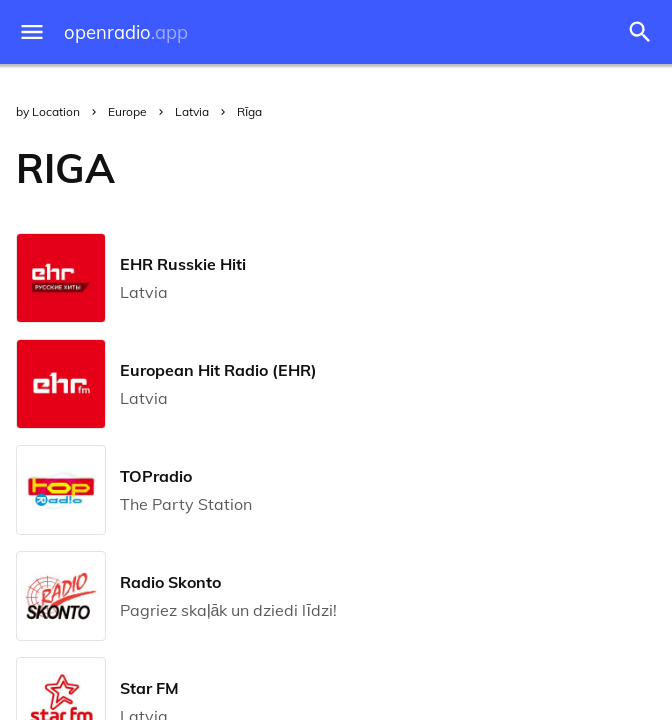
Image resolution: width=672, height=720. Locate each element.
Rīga (249, 111)
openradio (126, 32)
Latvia (192, 111)
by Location (48, 111)
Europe (127, 111)
